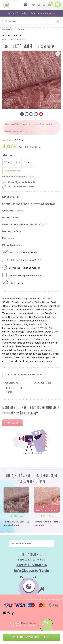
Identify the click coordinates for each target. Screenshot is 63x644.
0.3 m (7, 162)
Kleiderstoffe (12, 383)
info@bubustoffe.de (31, 571)
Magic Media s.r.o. (29, 623)
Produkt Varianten (12, 36)
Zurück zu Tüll (15, 29)
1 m (18, 162)
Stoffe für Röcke (43, 383)
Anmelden (12, 423)
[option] (31, 80)
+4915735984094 (32, 565)
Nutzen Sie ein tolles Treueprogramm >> (32, 13)
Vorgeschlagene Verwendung (24, 375)
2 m (27, 162)
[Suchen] (31, 21)
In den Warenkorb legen (32, 637)
